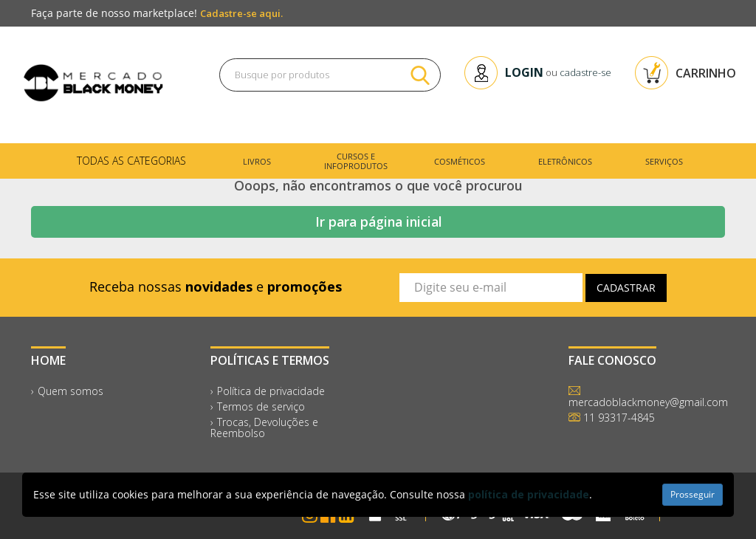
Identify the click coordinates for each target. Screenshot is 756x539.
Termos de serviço (261, 406)
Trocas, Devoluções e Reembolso (264, 428)
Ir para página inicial (378, 222)
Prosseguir (693, 494)
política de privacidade (529, 494)
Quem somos (71, 391)
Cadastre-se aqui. (241, 13)
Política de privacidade (271, 391)
